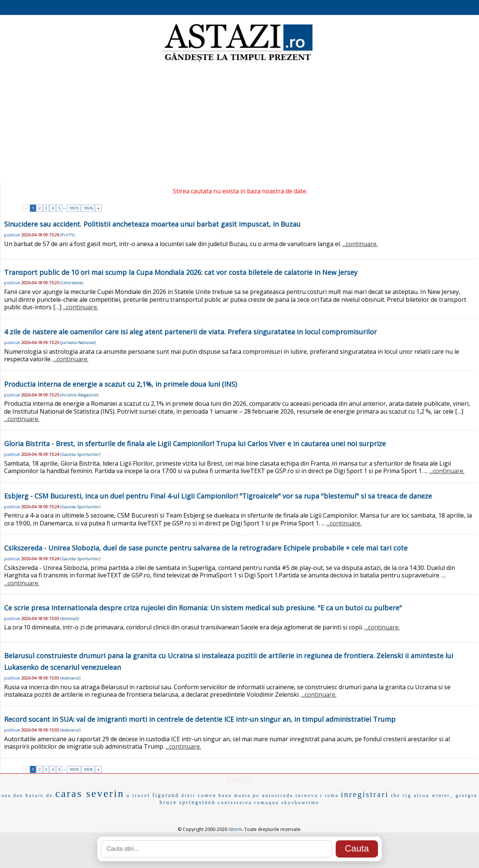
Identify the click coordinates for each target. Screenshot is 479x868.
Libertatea (72, 283)
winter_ (443, 795)
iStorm (235, 829)
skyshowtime (300, 802)
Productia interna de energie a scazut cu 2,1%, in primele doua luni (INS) (120, 384)
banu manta (235, 795)
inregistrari (365, 794)
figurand (166, 795)
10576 (88, 208)
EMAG (239, 780)
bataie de (39, 795)
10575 (74, 208)
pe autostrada (273, 795)
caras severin (90, 793)
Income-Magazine (79, 395)
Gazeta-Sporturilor (80, 454)
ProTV (68, 235)
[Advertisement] (239, 123)
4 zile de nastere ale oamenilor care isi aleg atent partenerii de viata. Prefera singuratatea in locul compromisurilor (190, 332)
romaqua (266, 802)
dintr (189, 795)
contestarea (235, 802)
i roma (329, 795)
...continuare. (360, 244)
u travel (138, 795)
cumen (207, 795)
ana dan (12, 795)
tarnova (307, 795)
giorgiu (467, 795)
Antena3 (70, 618)
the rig (401, 795)
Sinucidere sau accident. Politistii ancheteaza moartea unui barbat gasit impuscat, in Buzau (152, 224)
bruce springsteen (188, 802)
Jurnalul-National (78, 342)
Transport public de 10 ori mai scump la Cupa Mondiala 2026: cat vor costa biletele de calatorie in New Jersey (181, 272)
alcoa (421, 795)
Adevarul (70, 678)
